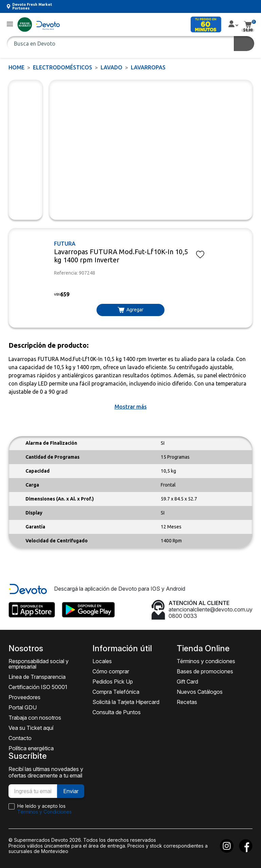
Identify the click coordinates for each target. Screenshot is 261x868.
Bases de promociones (205, 671)
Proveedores (24, 697)
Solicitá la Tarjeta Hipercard (126, 702)
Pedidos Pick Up (113, 682)
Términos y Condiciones (45, 812)
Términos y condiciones (206, 661)
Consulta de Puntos (117, 712)
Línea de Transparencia (37, 677)
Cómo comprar (111, 671)
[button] (10, 24)
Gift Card (187, 682)
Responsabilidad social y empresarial (39, 664)
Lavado (111, 67)
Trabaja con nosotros (35, 718)
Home (16, 67)
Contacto (20, 738)
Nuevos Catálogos (200, 692)
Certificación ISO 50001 (38, 687)
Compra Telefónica (116, 692)
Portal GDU (23, 707)
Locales (102, 661)
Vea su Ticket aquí (31, 728)
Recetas (187, 702)
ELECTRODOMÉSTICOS (63, 67)
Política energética (31, 748)
